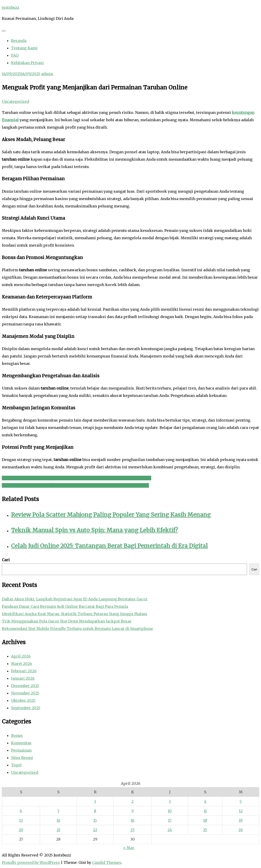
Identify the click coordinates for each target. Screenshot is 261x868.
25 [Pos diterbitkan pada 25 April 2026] (205, 830)
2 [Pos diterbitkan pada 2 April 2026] (132, 801)
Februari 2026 (24, 671)
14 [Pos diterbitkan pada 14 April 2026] (58, 820)
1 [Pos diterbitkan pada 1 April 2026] (95, 801)
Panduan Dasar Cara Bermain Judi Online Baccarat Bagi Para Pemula (65, 606)
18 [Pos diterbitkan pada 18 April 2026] (205, 820)
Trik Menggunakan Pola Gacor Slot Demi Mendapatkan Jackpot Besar (67, 621)
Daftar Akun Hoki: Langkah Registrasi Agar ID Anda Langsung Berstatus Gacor (75, 599)
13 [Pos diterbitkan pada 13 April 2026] (21, 820)
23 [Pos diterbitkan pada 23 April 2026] (132, 830)
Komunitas (21, 743)
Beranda (19, 41)
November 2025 (25, 693)
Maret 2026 (22, 664)
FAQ (15, 55)
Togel (16, 765)
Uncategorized (15, 101)
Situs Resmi (22, 758)
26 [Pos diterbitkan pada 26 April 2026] (241, 830)
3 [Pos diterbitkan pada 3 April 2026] (170, 801)
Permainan (21, 750)
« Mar (129, 848)
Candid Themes (107, 862)
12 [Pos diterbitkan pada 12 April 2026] (241, 811)
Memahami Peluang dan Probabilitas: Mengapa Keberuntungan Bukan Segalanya (77, 478)
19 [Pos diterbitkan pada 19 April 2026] (241, 820)
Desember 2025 (25, 686)
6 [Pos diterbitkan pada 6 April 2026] (21, 811)
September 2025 (26, 708)
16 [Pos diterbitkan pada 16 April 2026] (133, 820)
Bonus (17, 735)
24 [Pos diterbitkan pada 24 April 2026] (170, 830)
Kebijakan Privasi (27, 63)
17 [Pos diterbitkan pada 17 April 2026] (170, 820)
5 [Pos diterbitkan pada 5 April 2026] (241, 801)
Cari (6, 560)
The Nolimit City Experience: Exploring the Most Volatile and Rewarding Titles (75, 485)
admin (47, 74)
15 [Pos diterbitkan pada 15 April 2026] (95, 820)
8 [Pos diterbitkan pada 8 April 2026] (95, 811)
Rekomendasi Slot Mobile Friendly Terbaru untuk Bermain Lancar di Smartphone (77, 629)
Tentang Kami (24, 48)
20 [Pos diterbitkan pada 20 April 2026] (21, 830)
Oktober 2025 (23, 700)
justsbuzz (11, 7)
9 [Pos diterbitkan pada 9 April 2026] (133, 811)
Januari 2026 (23, 678)
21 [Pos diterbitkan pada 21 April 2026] (58, 830)
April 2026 (21, 656)
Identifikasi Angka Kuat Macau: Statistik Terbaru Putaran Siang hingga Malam (74, 614)
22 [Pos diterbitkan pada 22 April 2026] (95, 830)
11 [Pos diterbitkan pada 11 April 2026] (205, 811)
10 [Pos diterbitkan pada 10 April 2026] (170, 811)
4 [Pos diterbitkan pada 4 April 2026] (205, 801)
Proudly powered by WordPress (31, 862)
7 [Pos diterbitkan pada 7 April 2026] (58, 811)
